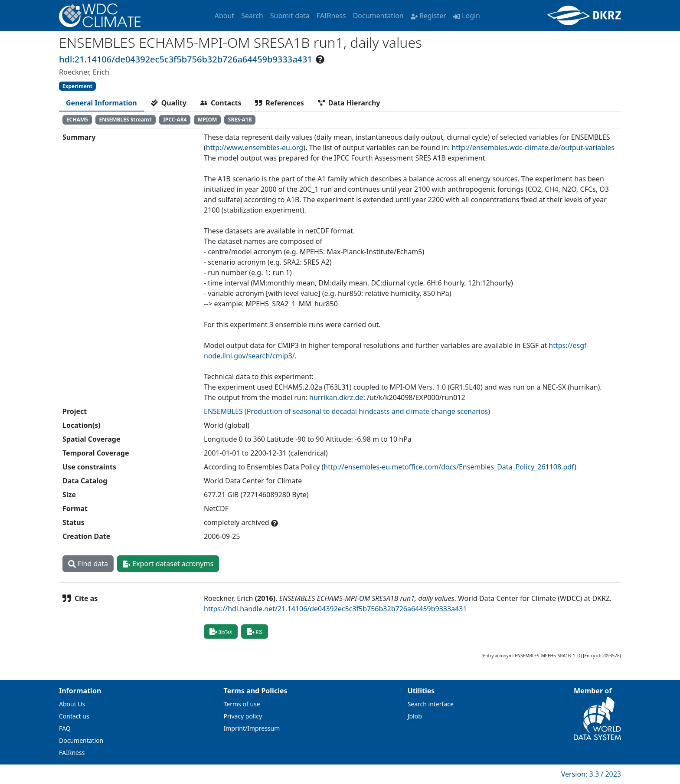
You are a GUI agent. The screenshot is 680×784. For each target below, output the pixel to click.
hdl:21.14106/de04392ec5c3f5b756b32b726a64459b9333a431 (186, 59)
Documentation (378, 16)
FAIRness (331, 16)
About (224, 16)
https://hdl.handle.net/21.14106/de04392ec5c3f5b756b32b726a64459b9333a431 (335, 609)
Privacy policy (243, 716)
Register (428, 16)
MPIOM (207, 120)
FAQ (65, 728)
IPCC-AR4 (175, 120)
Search (252, 16)
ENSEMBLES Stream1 (125, 120)
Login (467, 16)
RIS (255, 631)
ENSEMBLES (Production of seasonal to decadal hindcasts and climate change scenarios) (347, 411)
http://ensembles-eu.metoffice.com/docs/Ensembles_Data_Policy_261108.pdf (449, 467)
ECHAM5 (77, 120)
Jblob (415, 716)
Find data (88, 564)
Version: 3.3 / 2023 (591, 774)
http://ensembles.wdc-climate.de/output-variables (533, 148)
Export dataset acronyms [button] (168, 564)
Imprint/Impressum (252, 728)
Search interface (431, 704)
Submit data (290, 16)
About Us (72, 704)
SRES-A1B (240, 120)
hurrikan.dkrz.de (336, 397)
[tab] (101, 103)
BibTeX (221, 631)
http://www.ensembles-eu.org (255, 148)
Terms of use (242, 704)
